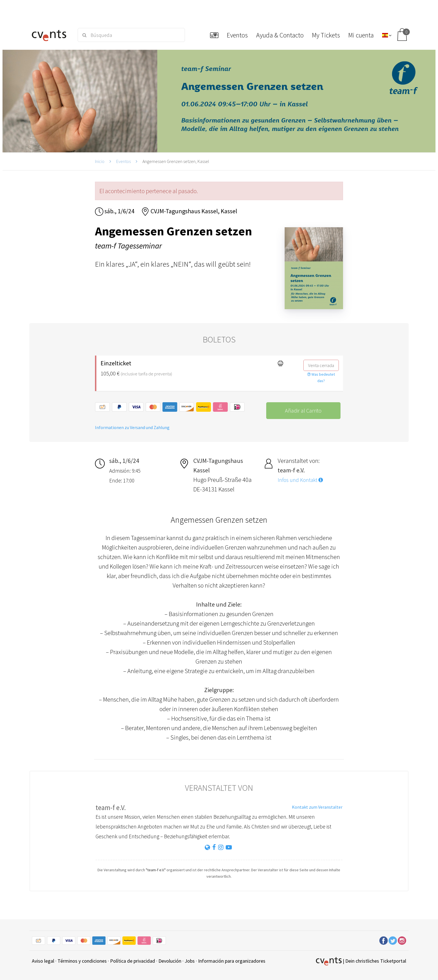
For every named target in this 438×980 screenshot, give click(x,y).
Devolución (170, 961)
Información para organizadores (232, 961)
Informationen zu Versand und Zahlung (132, 427)
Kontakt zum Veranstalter (317, 807)
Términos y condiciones (82, 961)
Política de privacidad (133, 961)
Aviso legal (43, 961)
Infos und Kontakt (300, 480)
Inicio (100, 161)
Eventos (123, 161)
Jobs (190, 961)
